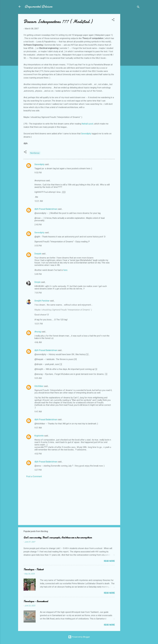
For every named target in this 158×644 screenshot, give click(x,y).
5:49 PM (38, 274)
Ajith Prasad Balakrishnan (46, 209)
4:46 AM (38, 342)
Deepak (38, 254)
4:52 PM (38, 454)
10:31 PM (39, 324)
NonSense (35, 153)
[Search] (138, 7)
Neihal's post (87, 124)
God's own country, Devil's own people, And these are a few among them (58, 538)
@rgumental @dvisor (38, 7)
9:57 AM (38, 428)
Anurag (38, 332)
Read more (109, 561)
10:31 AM (39, 201)
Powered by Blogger (79, 637)
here (65, 270)
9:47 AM (38, 412)
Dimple (38, 282)
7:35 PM (38, 293)
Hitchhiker (39, 386)
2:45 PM (38, 225)
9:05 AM (38, 378)
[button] (113, 20)
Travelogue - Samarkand (36, 601)
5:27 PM (38, 470)
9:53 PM (38, 173)
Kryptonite (39, 436)
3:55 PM (38, 246)
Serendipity (86, 134)
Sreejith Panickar (42, 301)
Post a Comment (34, 476)
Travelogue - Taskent (33, 569)
